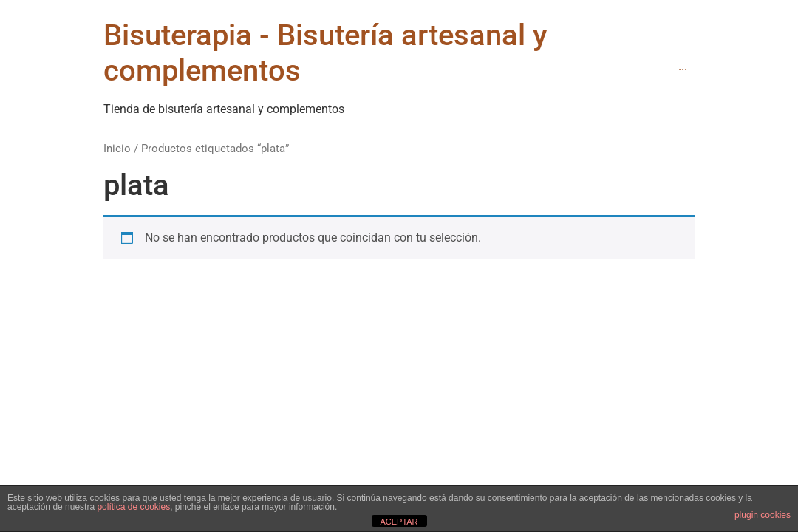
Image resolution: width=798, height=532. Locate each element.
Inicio (117, 149)
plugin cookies (763, 515)
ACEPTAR (399, 522)
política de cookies (133, 507)
